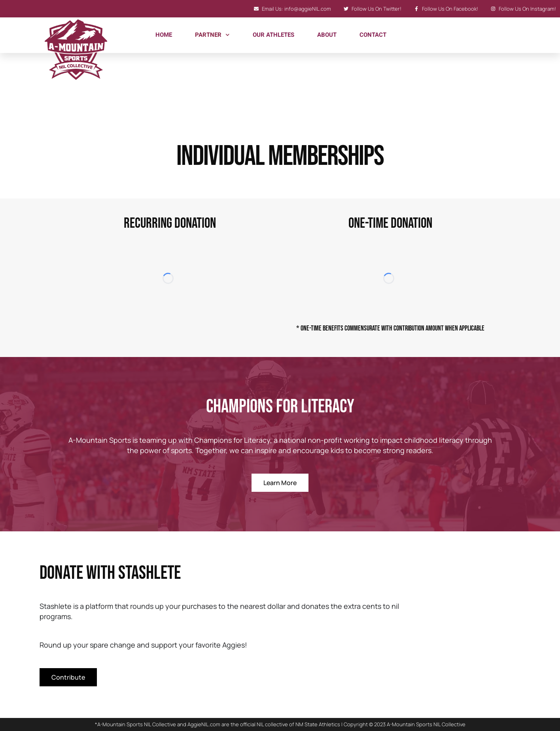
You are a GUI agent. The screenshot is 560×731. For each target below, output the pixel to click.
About (327, 35)
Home (164, 35)
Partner (212, 35)
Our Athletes (273, 35)
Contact (373, 35)
